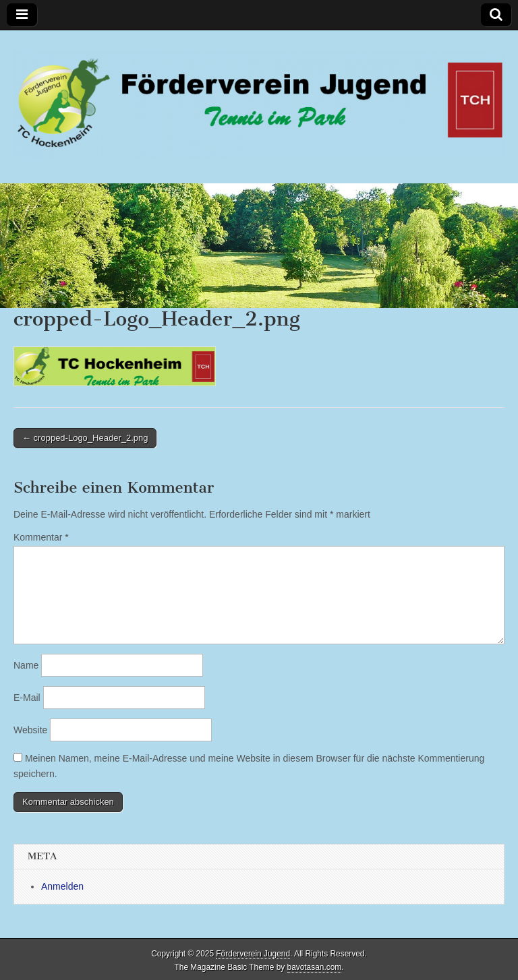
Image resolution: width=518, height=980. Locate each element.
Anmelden (62, 886)
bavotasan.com (315, 967)
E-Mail (27, 698)
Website (30, 730)
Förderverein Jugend (253, 954)
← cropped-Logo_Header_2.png (85, 438)
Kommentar (41, 537)
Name (26, 665)
